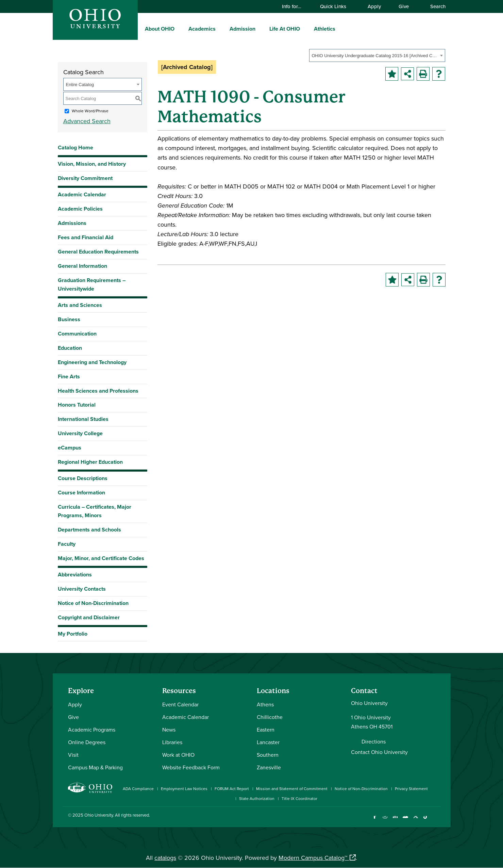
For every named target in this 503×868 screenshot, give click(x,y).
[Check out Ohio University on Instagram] (385, 820)
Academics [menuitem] (202, 29)
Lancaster (268, 742)
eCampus (70, 448)
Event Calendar (180, 704)
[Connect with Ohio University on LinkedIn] (395, 820)
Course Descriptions (83, 478)
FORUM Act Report (232, 789)
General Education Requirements (98, 252)
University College (80, 433)
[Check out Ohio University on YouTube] (406, 820)
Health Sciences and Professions (98, 391)
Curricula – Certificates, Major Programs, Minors (95, 511)
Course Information (81, 493)
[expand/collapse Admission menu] (261, 29)
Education (70, 348)
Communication (77, 334)
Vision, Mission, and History (92, 164)
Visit (73, 755)
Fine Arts (69, 376)
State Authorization (257, 798)
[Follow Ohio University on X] (416, 820)
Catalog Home (76, 148)
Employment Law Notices (184, 789)
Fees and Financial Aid (86, 237)
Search (435, 6)
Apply (374, 6)
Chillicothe (270, 717)
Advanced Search (87, 121)
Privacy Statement (411, 789)
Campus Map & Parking (95, 767)
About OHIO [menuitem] (160, 29)
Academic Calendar (82, 194)
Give (404, 6)
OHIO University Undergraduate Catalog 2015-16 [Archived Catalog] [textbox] (375, 56)
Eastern (266, 730)
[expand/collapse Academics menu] (221, 29)
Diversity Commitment (85, 178)
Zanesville (269, 767)
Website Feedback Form (191, 767)
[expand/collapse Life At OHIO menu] (305, 29)
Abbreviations (75, 575)
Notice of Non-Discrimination (93, 603)
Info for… (295, 6)
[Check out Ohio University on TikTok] (426, 820)
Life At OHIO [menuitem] (285, 29)
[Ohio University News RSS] (436, 820)
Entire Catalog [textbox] (80, 85)
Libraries (172, 742)
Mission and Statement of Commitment (292, 789)
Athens (265, 704)
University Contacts (82, 589)
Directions (374, 741)
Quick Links (336, 6)
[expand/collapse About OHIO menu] (180, 29)
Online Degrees (87, 742)
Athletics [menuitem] (325, 29)
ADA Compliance (138, 789)
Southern (268, 755)
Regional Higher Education (90, 462)
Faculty (67, 544)
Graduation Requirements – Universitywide (92, 284)
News (169, 730)
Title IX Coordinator (299, 798)
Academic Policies (80, 209)
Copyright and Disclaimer (89, 617)
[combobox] (377, 55)
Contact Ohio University (379, 752)
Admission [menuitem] (242, 29)
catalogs (165, 858)
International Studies (83, 419)
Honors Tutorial (77, 405)
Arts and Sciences (80, 305)
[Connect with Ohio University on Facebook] (375, 820)
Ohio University (99, 815)
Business (69, 319)
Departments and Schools (89, 530)
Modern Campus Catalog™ (313, 858)
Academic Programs (92, 730)
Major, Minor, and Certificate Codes (101, 558)
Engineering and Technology (92, 362)
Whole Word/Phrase (90, 111)
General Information (82, 266)
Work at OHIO (178, 755)
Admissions (72, 223)
